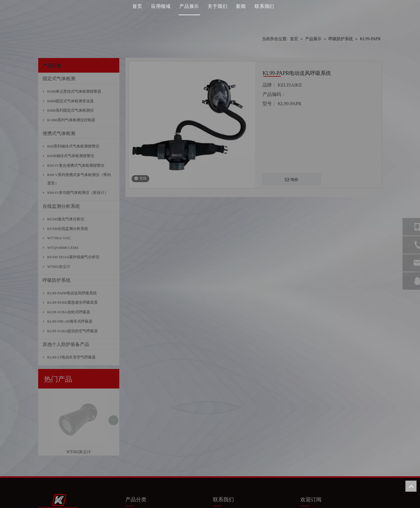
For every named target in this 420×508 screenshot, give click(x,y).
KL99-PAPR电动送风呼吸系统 (72, 293)
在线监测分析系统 (61, 206)
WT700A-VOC (59, 238)
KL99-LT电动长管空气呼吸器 (71, 357)
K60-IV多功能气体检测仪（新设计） (78, 193)
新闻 (241, 16)
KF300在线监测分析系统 (68, 229)
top (411, 486)
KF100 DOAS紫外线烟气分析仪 (73, 257)
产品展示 (189, 16)
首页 (137, 16)
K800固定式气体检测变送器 (70, 101)
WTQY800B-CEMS (63, 248)
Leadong (282, 503)
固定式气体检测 (59, 79)
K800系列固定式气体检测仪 (70, 110)
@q (243, 459)
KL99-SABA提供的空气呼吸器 (72, 331)
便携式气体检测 (59, 133)
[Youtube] (328, 447)
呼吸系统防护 (141, 469)
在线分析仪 (139, 460)
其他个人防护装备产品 (66, 344)
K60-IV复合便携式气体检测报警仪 (76, 165)
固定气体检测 (141, 443)
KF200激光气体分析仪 (66, 219)
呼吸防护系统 (57, 280)
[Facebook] (305, 447)
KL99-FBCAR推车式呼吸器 (70, 321)
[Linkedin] (316, 447)
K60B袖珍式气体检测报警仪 (71, 156)
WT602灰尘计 (59, 267)
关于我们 (217, 16)
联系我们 (264, 16)
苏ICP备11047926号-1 (235, 503)
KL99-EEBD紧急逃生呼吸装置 (72, 302)
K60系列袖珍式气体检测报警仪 (73, 146)
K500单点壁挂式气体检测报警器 (74, 91)
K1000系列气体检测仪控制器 (71, 120)
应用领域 (161, 16)
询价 (292, 180)
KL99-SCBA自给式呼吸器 (69, 312)
